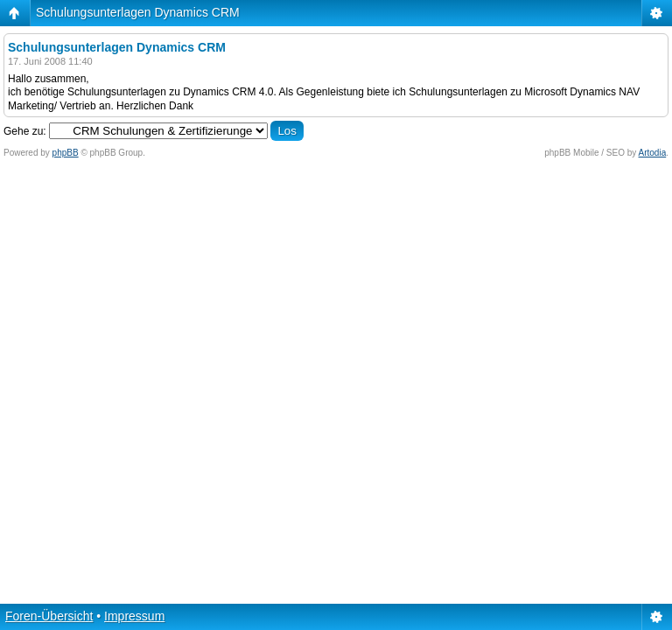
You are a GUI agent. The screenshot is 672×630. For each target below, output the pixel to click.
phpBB (66, 153)
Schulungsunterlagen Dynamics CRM (138, 12)
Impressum (134, 616)
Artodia (653, 153)
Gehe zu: (25, 131)
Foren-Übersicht (49, 616)
